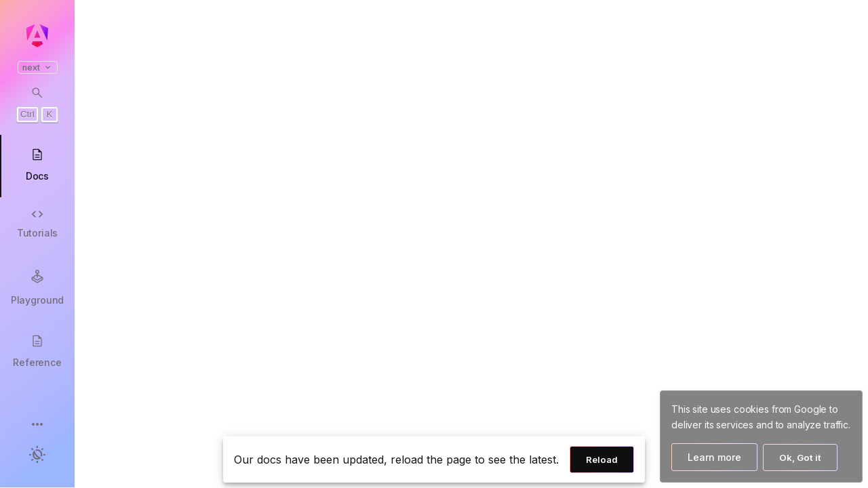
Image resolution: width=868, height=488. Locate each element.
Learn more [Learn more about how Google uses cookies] (714, 457)
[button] (37, 425)
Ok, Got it (800, 457)
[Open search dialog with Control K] (37, 104)
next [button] (38, 67)
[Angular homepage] (37, 36)
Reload (602, 460)
